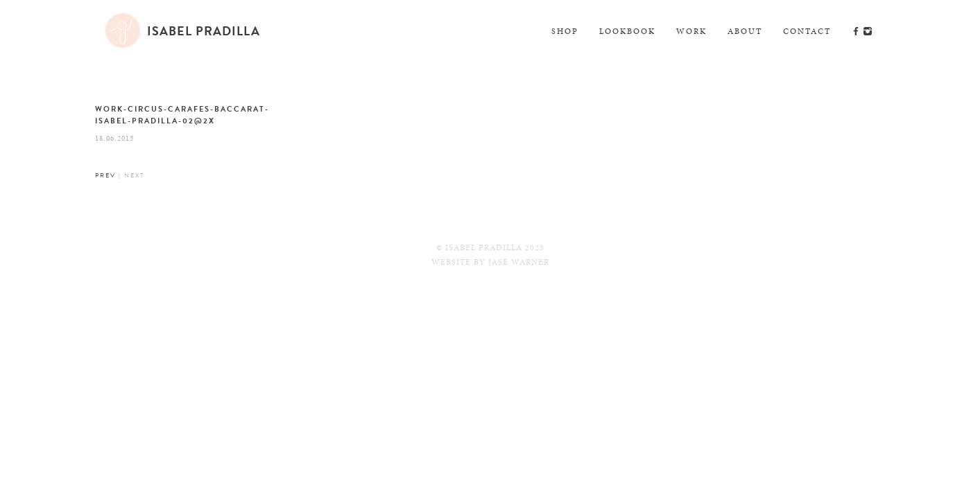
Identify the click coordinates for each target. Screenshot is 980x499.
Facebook (856, 31)
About (745, 31)
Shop (565, 31)
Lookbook (627, 31)
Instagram (868, 31)
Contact (807, 31)
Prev (105, 175)
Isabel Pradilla (204, 31)
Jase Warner (519, 262)
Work (691, 31)
